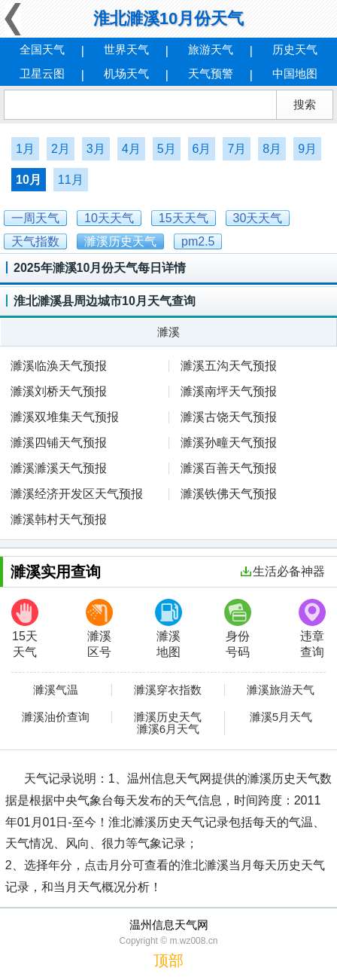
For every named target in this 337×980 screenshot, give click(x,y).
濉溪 (168, 332)
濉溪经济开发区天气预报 (77, 494)
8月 (272, 149)
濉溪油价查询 (56, 717)
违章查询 (312, 629)
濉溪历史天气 (168, 717)
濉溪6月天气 (168, 729)
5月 (167, 149)
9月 (307, 149)
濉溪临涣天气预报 (59, 366)
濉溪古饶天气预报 (229, 417)
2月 (61, 149)
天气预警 (211, 73)
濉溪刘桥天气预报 (59, 391)
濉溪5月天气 (281, 717)
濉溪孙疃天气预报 (229, 443)
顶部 (168, 960)
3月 (96, 149)
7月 (237, 149)
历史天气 (295, 49)
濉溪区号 (99, 629)
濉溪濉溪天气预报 (59, 468)
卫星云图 (42, 73)
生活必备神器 (283, 571)
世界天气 (126, 49)
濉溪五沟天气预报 (229, 366)
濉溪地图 (168, 629)
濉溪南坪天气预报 (229, 391)
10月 (29, 180)
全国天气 (42, 49)
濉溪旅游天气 (281, 690)
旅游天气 (211, 49)
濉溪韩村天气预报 (59, 519)
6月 (202, 149)
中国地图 (295, 73)
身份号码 (238, 629)
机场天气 (126, 73)
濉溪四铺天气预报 (59, 443)
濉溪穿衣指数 (168, 690)
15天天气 (25, 629)
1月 (25, 149)
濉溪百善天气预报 (229, 468)
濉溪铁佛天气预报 (229, 494)
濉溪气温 (56, 690)
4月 (131, 149)
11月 (71, 180)
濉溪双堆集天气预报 (65, 417)
